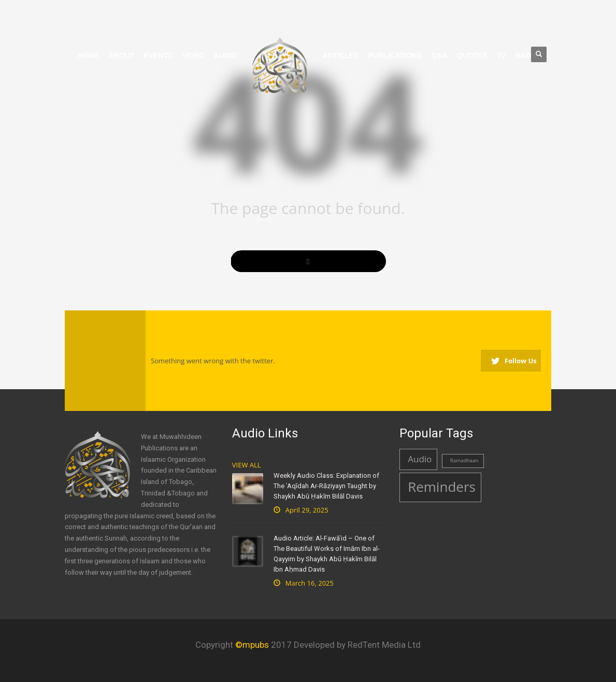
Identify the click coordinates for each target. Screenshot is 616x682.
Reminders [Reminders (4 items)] (442, 487)
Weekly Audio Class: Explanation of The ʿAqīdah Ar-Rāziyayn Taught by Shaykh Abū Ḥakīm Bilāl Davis (326, 486)
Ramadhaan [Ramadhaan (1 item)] (464, 460)
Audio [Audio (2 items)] (420, 459)
